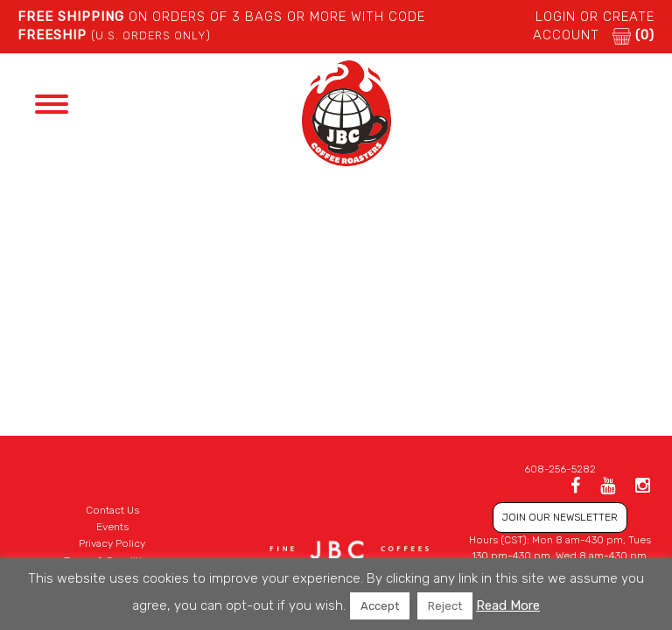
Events (112, 527)
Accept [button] (380, 606)
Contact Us (112, 510)
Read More (508, 605)
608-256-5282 (560, 469)
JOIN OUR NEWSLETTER (560, 517)
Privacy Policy (112, 543)
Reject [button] (445, 606)
